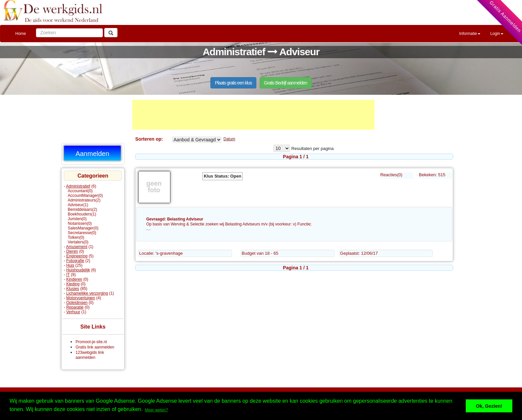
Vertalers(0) (78, 242)
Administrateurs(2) (84, 200)
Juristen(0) (77, 219)
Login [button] (497, 34)
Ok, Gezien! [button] (489, 406)
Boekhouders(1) (82, 214)
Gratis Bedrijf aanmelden (286, 83)
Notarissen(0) (80, 223)
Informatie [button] (470, 34)
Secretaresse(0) (82, 233)
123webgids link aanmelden (90, 355)
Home (21, 34)
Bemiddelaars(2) (83, 210)
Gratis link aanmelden (95, 347)
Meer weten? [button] (156, 410)
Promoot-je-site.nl (91, 342)
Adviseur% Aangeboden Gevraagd (197, 140)
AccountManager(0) (85, 196)
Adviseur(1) (78, 205)
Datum (229, 139)
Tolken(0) (76, 237)
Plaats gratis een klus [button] (233, 83)
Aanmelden (92, 154)
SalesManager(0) (83, 228)
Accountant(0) (80, 191)
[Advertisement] (253, 115)
